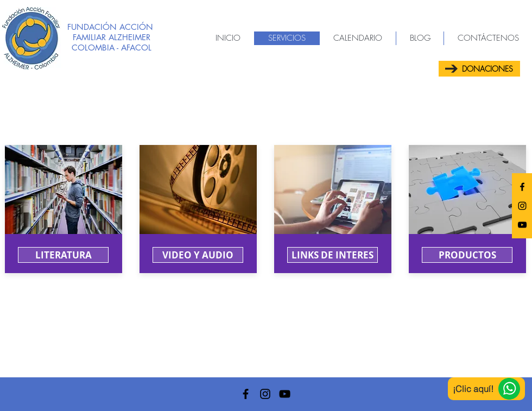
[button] (332, 255)
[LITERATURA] (63, 255)
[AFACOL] (522, 187)
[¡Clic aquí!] (486, 389)
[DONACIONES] (479, 69)
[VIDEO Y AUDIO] (198, 255)
